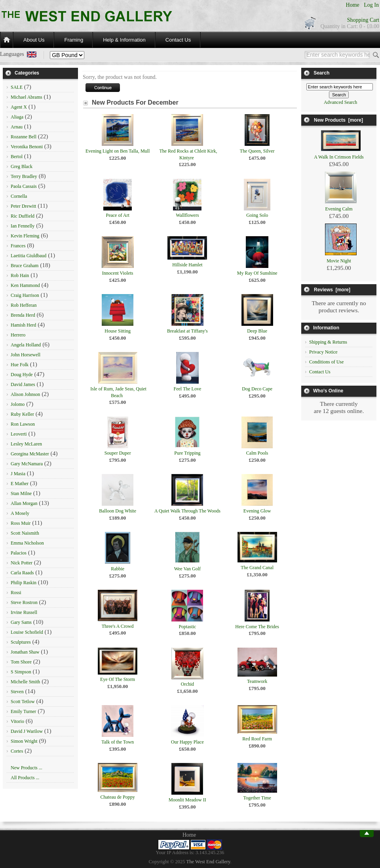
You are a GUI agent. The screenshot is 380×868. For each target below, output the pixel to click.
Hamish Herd (23, 325)
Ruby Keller (22, 414)
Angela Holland (26, 345)
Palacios (19, 553)
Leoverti (19, 434)
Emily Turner (23, 711)
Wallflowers (187, 215)
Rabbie (118, 569)
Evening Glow (257, 511)
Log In (371, 5)
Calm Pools (257, 453)
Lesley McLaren (26, 444)
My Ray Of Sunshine (257, 273)
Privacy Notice (323, 352)
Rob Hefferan (24, 305)
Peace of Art (117, 215)
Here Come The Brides (257, 627)
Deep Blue (257, 331)
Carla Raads (22, 573)
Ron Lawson (23, 424)
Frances (18, 246)
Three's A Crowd (118, 626)
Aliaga (17, 117)
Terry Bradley (24, 176)
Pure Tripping (187, 453)
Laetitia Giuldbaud (28, 256)
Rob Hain (20, 275)
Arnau (17, 127)
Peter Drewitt (23, 206)
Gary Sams (21, 622)
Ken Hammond (25, 285)
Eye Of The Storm (118, 679)
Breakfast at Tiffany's (187, 331)
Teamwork (257, 681)
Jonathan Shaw (25, 652)
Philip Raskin (24, 583)
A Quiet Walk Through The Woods (187, 511)
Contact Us (178, 40)
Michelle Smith (25, 682)
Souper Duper (118, 453)
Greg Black (22, 166)
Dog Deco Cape (257, 389)
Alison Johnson (25, 394)
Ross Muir (21, 523)
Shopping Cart (363, 20)
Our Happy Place (187, 742)
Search (321, 73)
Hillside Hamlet (187, 265)
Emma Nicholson (27, 543)
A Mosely (20, 513)
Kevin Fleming (25, 236)
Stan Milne (21, 493)
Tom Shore (21, 662)
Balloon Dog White (118, 511)
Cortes (17, 751)
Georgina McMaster (30, 454)
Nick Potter (22, 563)
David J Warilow (27, 731)
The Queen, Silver (257, 151)
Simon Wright (24, 741)
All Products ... (25, 778)
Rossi (16, 593)
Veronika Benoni (27, 147)
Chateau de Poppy (117, 797)
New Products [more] (338, 120)
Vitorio (17, 721)
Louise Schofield (27, 632)
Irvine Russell (24, 612)
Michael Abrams (27, 97)
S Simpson (21, 672)
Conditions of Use (326, 362)
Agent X (19, 107)
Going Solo (257, 215)
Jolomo (18, 404)
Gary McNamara (27, 464)
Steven (17, 692)
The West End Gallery (208, 862)
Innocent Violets (118, 273)
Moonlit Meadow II (187, 800)
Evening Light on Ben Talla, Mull (118, 151)
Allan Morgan (24, 503)
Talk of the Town (118, 742)
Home (353, 5)
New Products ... (27, 768)
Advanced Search (340, 102)
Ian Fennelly (23, 226)
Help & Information (124, 40)
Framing (74, 40)
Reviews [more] (332, 290)
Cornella (19, 196)
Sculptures (21, 642)
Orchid (187, 684)
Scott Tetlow (23, 702)
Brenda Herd (23, 315)
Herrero (18, 335)
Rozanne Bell (24, 137)
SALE (17, 87)
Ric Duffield (23, 216)
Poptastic (187, 627)
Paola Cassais (24, 186)
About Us (34, 40)
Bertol (17, 157)
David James (23, 384)
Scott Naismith (25, 533)
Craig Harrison (25, 295)
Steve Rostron (24, 602)
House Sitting (118, 331)
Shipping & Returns (328, 342)
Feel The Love (188, 389)
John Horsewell (26, 355)
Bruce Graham (25, 266)
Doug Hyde (22, 375)
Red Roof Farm (257, 739)
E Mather (20, 484)
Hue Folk (20, 365)
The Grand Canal (257, 568)
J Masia (18, 474)
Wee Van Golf (187, 569)
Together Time (257, 798)
